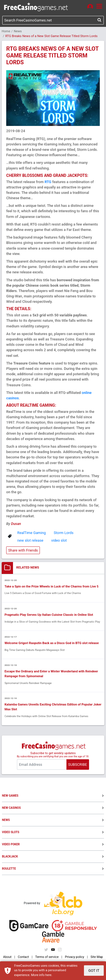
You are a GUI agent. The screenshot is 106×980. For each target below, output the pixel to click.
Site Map (97, 957)
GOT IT (94, 971)
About (7, 957)
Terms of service (47, 957)
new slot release (30, 540)
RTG (48, 182)
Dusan (16, 524)
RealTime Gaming (32, 533)
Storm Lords (64, 533)
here (48, 975)
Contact (23, 957)
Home (6, 31)
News (18, 31)
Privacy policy (75, 957)
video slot (59, 540)
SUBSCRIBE (77, 765)
